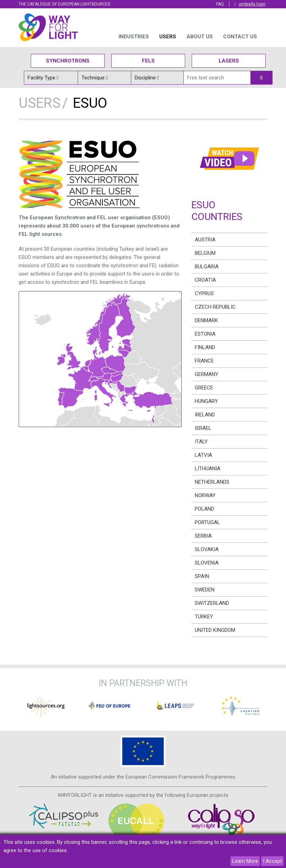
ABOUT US (200, 37)
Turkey (204, 617)
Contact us (240, 37)
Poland (204, 509)
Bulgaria (207, 267)
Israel (203, 428)
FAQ (220, 4)
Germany (207, 374)
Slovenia (207, 563)
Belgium (205, 253)
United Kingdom (215, 630)
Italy (201, 442)
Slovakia (207, 549)
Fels (148, 61)
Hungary (206, 401)
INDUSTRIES (134, 37)
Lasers (229, 61)
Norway (205, 495)
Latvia (203, 455)
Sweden (205, 590)
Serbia (203, 536)
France (204, 361)
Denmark (206, 320)
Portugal (207, 522)
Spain (202, 576)
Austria (205, 240)
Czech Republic (215, 307)
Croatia (205, 280)
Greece (204, 388)
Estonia (205, 334)
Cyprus (204, 293)
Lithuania (208, 469)
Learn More (245, 861)
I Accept (272, 861)
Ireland (205, 415)
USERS (168, 37)
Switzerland (212, 603)
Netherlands (212, 482)
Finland (205, 347)
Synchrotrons (68, 61)
